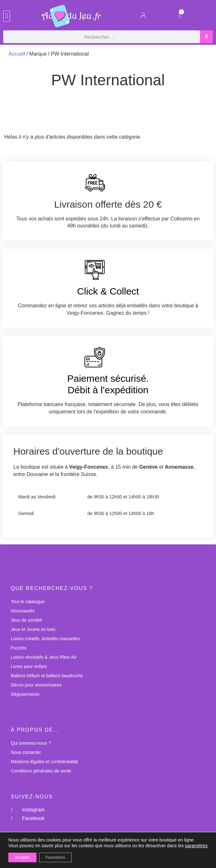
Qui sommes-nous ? (31, 743)
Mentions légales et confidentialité (44, 762)
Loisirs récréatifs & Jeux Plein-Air (44, 657)
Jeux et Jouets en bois (33, 629)
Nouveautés (23, 611)
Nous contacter (26, 752)
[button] (7, 16)
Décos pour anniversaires (36, 685)
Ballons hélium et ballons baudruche (47, 676)
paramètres (196, 846)
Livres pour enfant (29, 666)
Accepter (22, 857)
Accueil (17, 54)
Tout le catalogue (28, 602)
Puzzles (19, 648)
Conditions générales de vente (41, 771)
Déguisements (25, 694)
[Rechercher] (206, 37)
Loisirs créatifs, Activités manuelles (45, 639)
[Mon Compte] (143, 17)
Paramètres (55, 857)
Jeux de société (26, 620)
